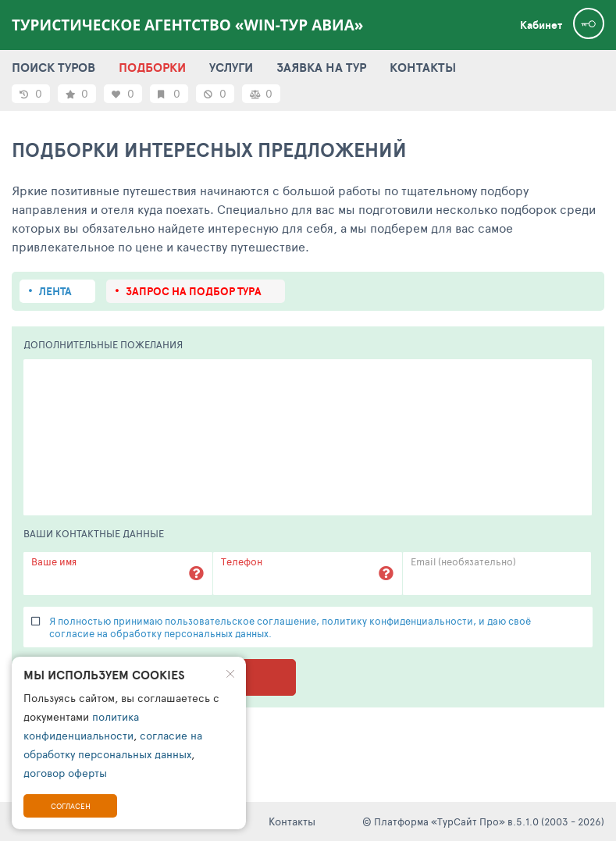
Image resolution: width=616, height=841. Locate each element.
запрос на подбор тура (194, 291)
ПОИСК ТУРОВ (53, 67)
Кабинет (541, 25)
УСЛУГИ (231, 67)
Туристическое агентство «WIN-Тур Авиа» (188, 25)
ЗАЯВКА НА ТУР (321, 67)
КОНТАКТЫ (423, 67)
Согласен (71, 806)
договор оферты (65, 773)
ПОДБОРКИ (152, 67)
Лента (55, 291)
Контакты (292, 821)
